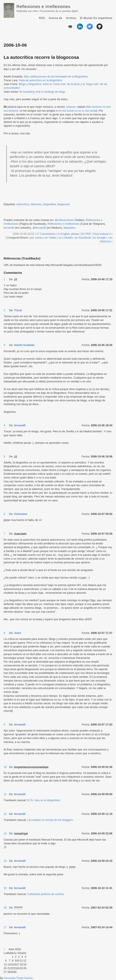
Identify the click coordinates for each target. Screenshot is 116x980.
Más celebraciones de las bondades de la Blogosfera (56, 77)
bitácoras (36, 204)
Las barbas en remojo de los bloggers (50, 820)
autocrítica (23, 204)
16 (5, 908)
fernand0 (9, 228)
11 (5, 794)
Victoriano (21, 514)
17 (5, 927)
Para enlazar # (102, 234)
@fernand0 (39, 228)
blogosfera (49, 204)
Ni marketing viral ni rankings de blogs (42, 92)
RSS (42, 18)
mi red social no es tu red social (77, 111)
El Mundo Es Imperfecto (96, 18)
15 (5, 888)
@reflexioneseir (64, 220)
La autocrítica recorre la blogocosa (41, 57)
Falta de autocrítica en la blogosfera (40, 80)
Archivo (71, 18)
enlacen (71, 107)
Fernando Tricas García (18, 978)
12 (5, 814)
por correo (36, 238)
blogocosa (63, 204)
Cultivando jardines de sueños (45, 894)
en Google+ (100, 238)
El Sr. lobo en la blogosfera (43, 800)
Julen (18, 633)
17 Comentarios (46, 234)
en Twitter (51, 238)
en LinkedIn (66, 238)
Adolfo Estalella (24, 345)
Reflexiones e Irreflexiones (43, 7)
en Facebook (83, 238)
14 (5, 861)
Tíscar (18, 310)
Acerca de (56, 18)
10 (5, 767)
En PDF (86, 234)
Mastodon (70, 228)
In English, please (69, 234)
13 (5, 833)
